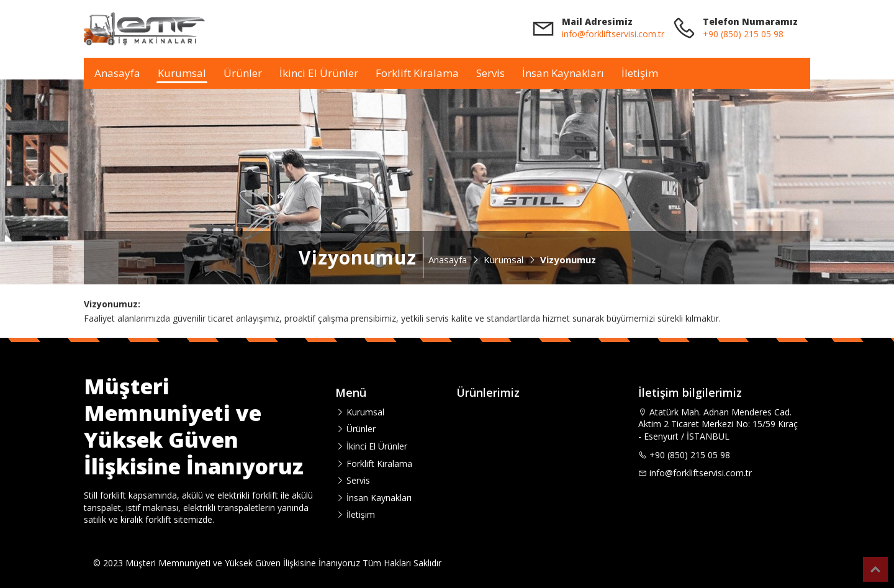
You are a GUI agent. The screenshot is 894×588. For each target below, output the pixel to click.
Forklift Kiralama (417, 73)
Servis (490, 73)
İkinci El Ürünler (319, 73)
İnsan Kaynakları (563, 73)
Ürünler (243, 73)
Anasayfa (117, 73)
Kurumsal (182, 73)
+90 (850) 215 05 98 (743, 34)
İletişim (640, 73)
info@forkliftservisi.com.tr (613, 34)
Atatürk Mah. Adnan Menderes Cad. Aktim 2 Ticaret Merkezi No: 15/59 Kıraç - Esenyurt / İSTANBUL (718, 424)
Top (875, 569)
